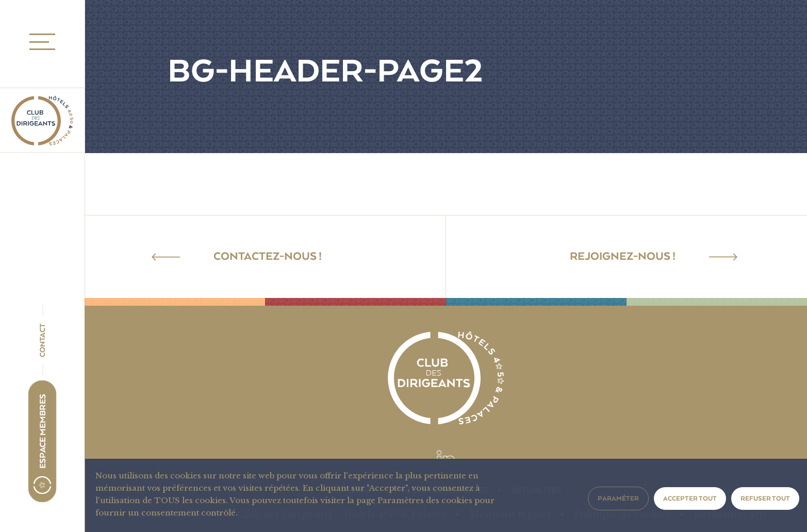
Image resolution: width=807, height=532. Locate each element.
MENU (39, 42)
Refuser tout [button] (765, 498)
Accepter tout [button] (690, 498)
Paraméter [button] (618, 498)
